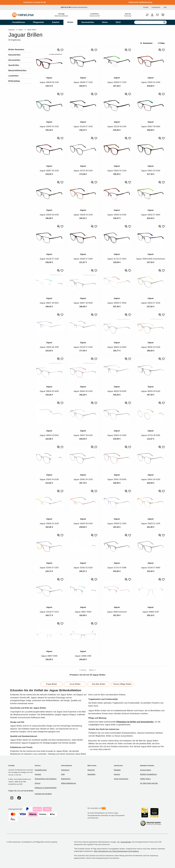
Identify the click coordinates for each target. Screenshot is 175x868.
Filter (161, 43)
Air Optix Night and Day (149, 783)
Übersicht (91, 770)
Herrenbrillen (14, 60)
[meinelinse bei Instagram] (12, 798)
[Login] (152, 15)
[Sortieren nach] (147, 43)
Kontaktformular (41, 770)
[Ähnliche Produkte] (59, 50)
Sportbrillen (14, 65)
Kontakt (146, 7)
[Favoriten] (157, 15)
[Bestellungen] (147, 15)
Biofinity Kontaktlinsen (149, 774)
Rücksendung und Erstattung (46, 779)
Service (38, 783)
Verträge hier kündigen (43, 794)
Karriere (117, 774)
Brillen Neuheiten (16, 50)
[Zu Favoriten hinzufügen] (62, 50)
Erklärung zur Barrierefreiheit (46, 788)
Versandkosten (126, 842)
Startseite (12, 30)
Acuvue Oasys (146, 770)
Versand (38, 774)
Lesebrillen (13, 76)
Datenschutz (66, 779)
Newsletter (91, 774)
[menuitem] (19, 22)
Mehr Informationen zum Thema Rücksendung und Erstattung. (117, 851)
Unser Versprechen (121, 779)
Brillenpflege (14, 81)
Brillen (21, 30)
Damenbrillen (15, 55)
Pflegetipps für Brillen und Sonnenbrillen (135, 722)
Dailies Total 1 (146, 779)
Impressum (65, 770)
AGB (63, 774)
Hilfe (165, 7)
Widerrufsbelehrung (68, 783)
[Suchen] (164, 22)
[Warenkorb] (163, 15)
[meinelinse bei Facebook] (19, 798)
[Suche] (150, 22)
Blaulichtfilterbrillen (17, 71)
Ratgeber (117, 770)
